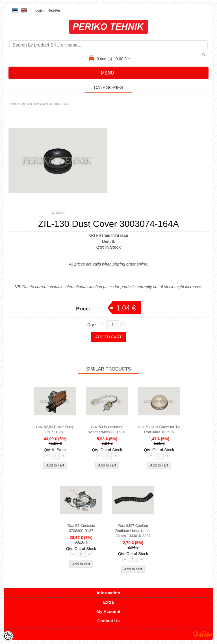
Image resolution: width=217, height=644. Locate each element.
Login (39, 10)
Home (13, 104)
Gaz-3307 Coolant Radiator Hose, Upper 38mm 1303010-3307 (133, 531)
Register (54, 10)
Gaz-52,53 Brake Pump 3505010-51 (55, 429)
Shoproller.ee (203, 634)
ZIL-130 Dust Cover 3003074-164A (45, 104)
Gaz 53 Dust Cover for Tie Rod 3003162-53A (159, 429)
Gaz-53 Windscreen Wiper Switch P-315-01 (107, 429)
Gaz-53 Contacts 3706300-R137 (81, 528)
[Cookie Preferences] (8, 636)
